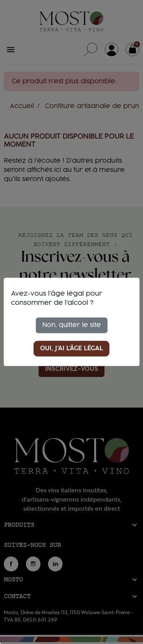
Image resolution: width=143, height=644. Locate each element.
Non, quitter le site (72, 325)
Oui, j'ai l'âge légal (71, 349)
